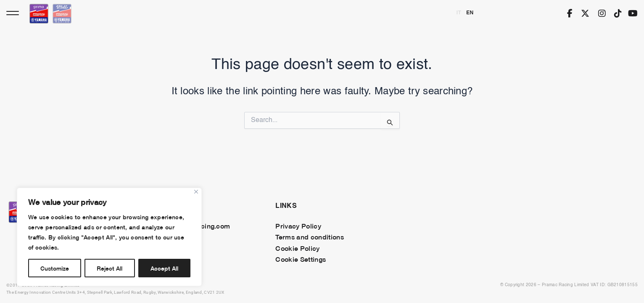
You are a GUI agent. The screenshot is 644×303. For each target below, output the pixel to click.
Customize (55, 268)
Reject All (110, 268)
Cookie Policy (297, 248)
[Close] (196, 192)
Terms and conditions (309, 237)
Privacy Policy (298, 226)
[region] (109, 237)
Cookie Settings (301, 259)
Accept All (164, 268)
